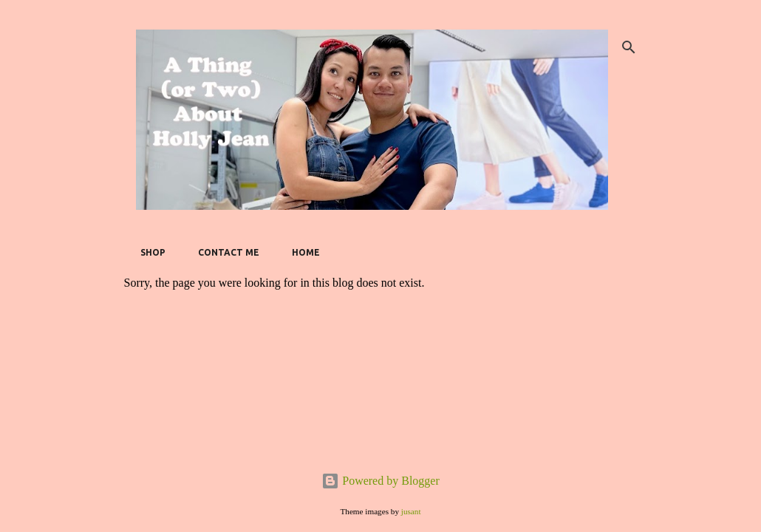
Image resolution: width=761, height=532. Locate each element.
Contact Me (224, 252)
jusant (411, 511)
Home (301, 252)
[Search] (629, 47)
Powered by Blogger (380, 481)
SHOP (149, 252)
